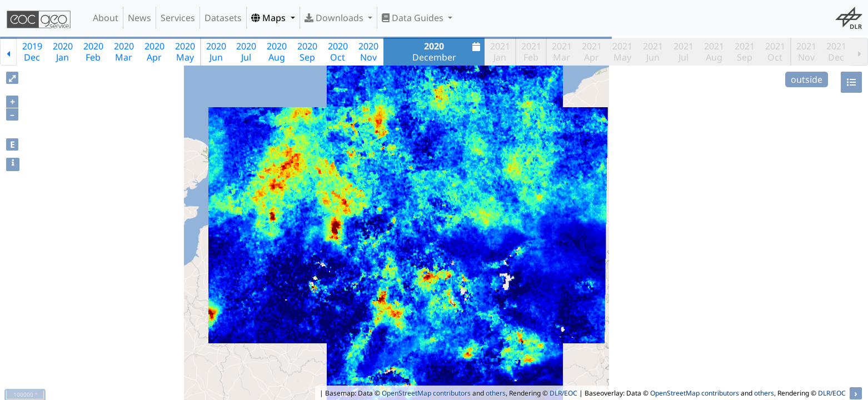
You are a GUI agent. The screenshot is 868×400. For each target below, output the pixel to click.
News (139, 18)
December (448, 52)
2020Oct (338, 52)
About (106, 18)
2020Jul (246, 52)
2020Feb (93, 52)
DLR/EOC (563, 393)
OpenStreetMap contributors (426, 393)
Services (178, 18)
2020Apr (154, 52)
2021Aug (714, 52)
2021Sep (745, 52)
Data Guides (414, 18)
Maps (270, 18)
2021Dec (836, 52)
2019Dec (32, 52)
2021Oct (775, 52)
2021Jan (500, 52)
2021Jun (653, 52)
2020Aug (277, 52)
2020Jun (216, 52)
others (496, 393)
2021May (622, 52)
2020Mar (124, 52)
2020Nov (368, 52)
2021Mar (562, 52)
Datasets (223, 18)
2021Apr (592, 52)
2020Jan (63, 52)
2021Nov (806, 52)
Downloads (335, 18)
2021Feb (531, 52)
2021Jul (684, 52)
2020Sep (307, 52)
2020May (185, 52)
